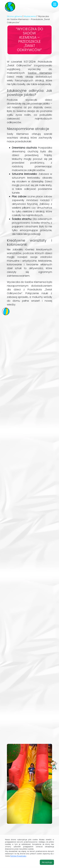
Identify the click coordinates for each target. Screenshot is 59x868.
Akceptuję (47, 862)
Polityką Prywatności (18, 856)
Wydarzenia (30, 16)
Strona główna (14, 16)
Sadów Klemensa (40, 73)
